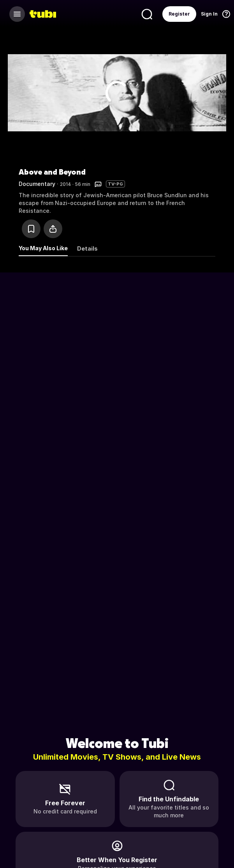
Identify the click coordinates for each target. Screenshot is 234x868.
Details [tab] (87, 248)
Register (179, 14)
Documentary (37, 184)
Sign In (209, 14)
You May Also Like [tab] (43, 248)
